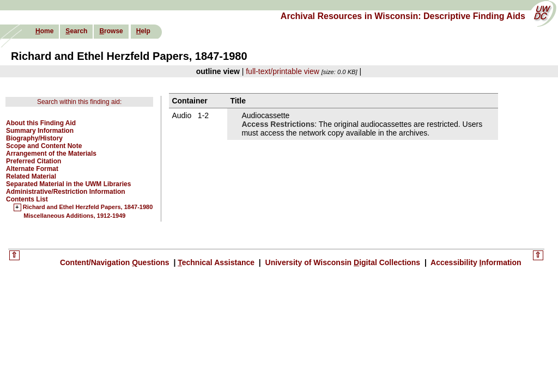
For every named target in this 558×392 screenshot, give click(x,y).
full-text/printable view (283, 71)
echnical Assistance (217, 262)
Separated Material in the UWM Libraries (68, 184)
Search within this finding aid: (79, 102)
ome (44, 31)
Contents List (27, 199)
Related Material (31, 176)
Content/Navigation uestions (116, 262)
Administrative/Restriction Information (66, 192)
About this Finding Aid (41, 123)
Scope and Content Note (44, 146)
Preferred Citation (34, 161)
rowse (111, 31)
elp (143, 31)
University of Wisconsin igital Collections (343, 262)
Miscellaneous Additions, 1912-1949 (74, 216)
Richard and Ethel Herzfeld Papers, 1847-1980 (88, 207)
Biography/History (34, 138)
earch (76, 31)
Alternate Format (32, 169)
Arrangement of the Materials (51, 154)
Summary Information (40, 131)
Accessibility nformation (475, 262)
